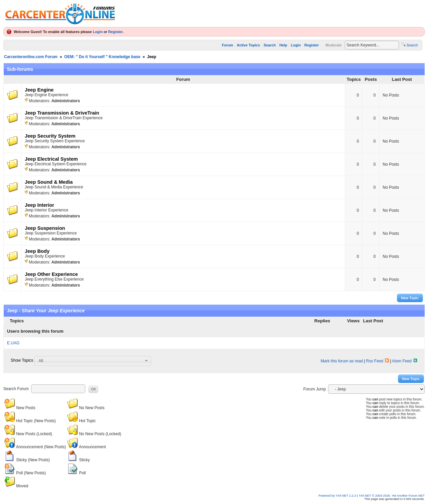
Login (98, 32)
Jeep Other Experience (51, 274)
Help (283, 45)
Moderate (334, 45)
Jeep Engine (39, 90)
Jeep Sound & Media (49, 182)
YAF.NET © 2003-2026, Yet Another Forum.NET (392, 496)
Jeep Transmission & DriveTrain (62, 113)
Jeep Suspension (45, 228)
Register (116, 32)
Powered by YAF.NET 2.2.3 (338, 496)
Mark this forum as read (342, 361)
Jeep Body (37, 251)
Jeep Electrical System (51, 159)
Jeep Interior (39, 205)
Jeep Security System (50, 136)
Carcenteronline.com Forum (31, 57)
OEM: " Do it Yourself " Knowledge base (102, 57)
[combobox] (93, 361)
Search (270, 45)
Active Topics (248, 45)
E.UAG (13, 343)
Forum (228, 45)
